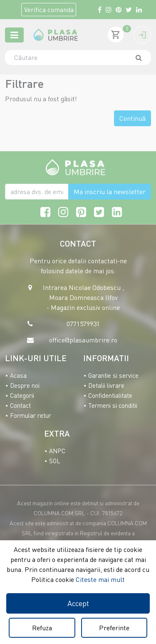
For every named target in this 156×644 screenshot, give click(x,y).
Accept (78, 603)
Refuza (42, 628)
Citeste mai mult (100, 579)
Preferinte (114, 628)
